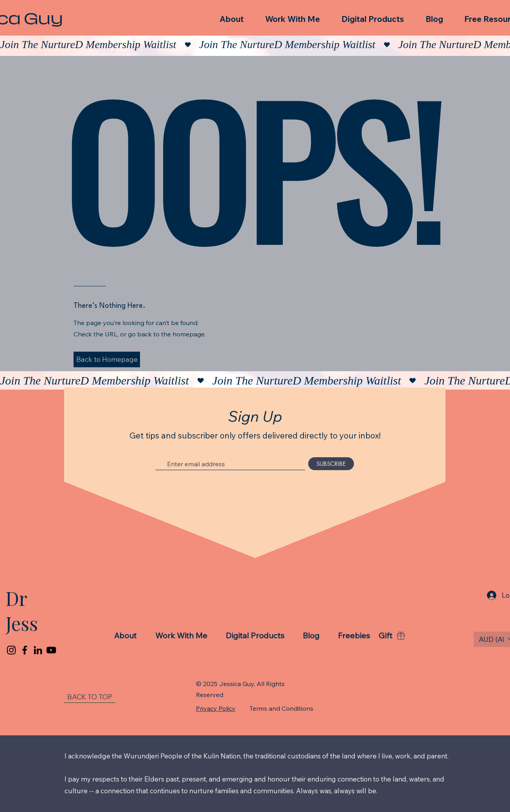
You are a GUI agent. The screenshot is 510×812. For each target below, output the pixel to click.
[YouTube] (51, 650)
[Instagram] (11, 650)
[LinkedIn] (38, 650)
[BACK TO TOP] (90, 697)
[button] (107, 359)
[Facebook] (25, 650)
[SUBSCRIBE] (331, 464)
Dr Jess (22, 611)
